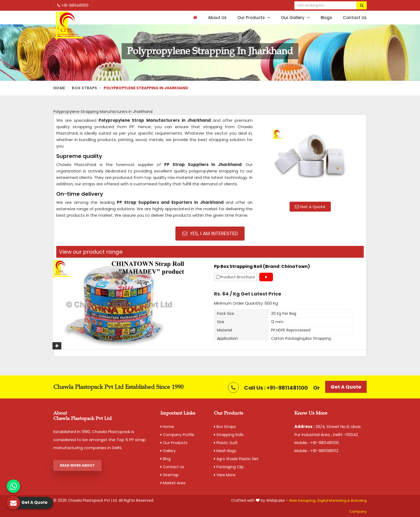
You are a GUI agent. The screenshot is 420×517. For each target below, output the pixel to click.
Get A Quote (310, 207)
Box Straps (84, 88)
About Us (217, 18)
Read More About (77, 465)
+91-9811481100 (73, 5)
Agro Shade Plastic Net (236, 459)
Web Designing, (303, 501)
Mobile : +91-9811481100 (317, 443)
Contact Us (355, 18)
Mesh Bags (225, 451)
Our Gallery (295, 18)
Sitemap (170, 475)
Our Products (254, 18)
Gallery (168, 451)
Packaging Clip (229, 467)
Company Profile (177, 435)
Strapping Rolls (229, 435)
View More (225, 475)
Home (59, 88)
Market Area (173, 483)
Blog (166, 459)
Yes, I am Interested (210, 233)
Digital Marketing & (334, 501)
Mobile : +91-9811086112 (316, 451)
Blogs (326, 18)
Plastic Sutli (226, 443)
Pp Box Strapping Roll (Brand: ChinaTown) (262, 267)
